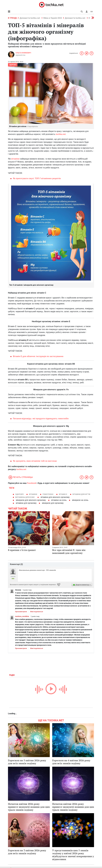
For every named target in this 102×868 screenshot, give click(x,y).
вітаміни (15, 159)
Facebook (32, 483)
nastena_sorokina (22, 616)
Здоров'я (13, 65)
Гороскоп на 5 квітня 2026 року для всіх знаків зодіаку (27, 762)
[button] (87, 12)
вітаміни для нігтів (81, 494)
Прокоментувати (21, 612)
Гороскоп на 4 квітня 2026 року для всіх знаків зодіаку (71, 762)
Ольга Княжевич (23, 53)
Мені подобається (37, 612)
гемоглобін (48, 494)
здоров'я (19, 494)
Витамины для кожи (25, 497)
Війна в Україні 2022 (53, 18)
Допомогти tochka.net (30, 18)
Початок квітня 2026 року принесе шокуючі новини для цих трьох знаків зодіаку (29, 807)
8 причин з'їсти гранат (22, 550)
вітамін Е (63, 494)
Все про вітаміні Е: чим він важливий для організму (69, 551)
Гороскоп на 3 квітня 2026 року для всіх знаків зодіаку (27, 852)
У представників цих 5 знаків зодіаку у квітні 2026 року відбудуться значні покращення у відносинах (73, 855)
